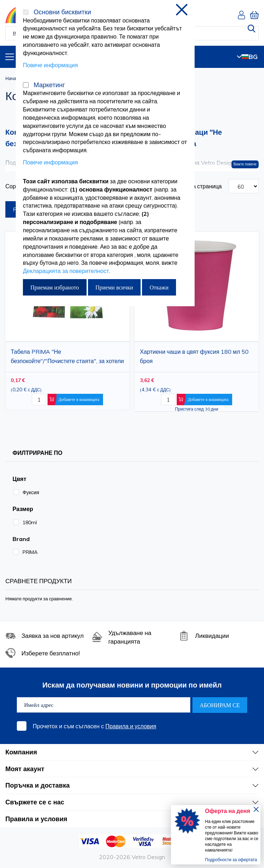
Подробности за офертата (231, 860)
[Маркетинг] (26, 85)
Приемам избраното (55, 287)
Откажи (159, 287)
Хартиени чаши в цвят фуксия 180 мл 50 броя (194, 356)
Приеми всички (114, 287)
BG (247, 57)
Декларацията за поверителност (66, 271)
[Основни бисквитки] (26, 12)
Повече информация (50, 65)
